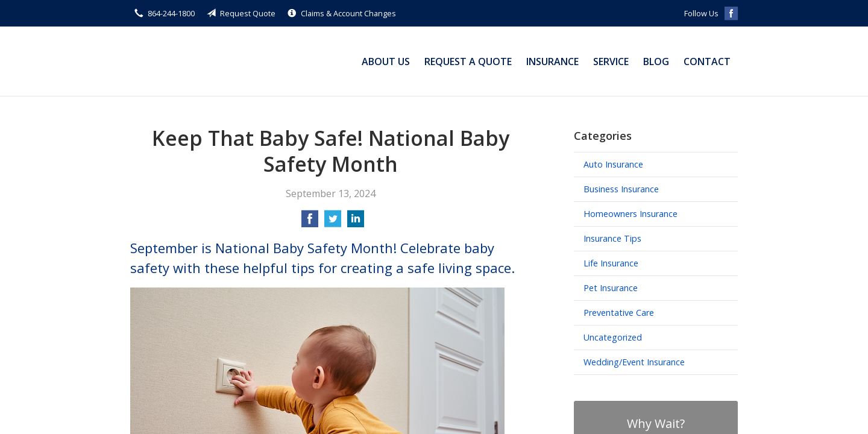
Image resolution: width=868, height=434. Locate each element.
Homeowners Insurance (631, 214)
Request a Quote (468, 61)
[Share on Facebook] (310, 222)
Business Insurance (621, 189)
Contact (707, 61)
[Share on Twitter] (333, 222)
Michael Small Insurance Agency (206, 61)
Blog (656, 61)
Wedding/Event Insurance (634, 362)
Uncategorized (613, 337)
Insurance (552, 61)
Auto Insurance (613, 164)
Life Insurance (611, 263)
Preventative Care (619, 313)
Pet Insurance (611, 288)
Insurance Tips (612, 238)
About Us (386, 61)
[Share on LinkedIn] (356, 222)
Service (611, 61)
